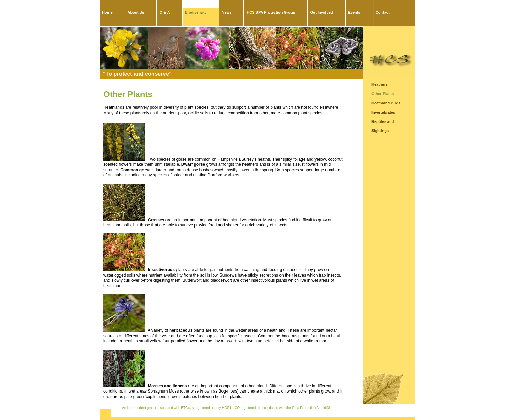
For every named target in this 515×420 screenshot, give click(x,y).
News (227, 12)
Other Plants (383, 94)
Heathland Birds (386, 103)
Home (107, 12)
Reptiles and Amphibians (383, 122)
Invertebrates (383, 112)
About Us (136, 12)
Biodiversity (196, 12)
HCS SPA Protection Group (271, 12)
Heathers (380, 84)
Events (354, 12)
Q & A (164, 12)
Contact (383, 12)
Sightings (380, 131)
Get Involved (322, 12)
